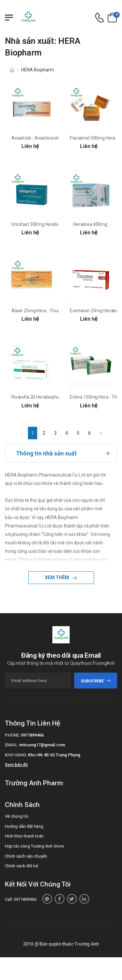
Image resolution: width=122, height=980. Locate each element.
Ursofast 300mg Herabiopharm (43, 224)
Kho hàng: (16, 755)
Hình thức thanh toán (24, 836)
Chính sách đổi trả (21, 866)
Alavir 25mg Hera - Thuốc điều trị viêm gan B (56, 311)
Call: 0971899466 (21, 899)
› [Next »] (101, 433)
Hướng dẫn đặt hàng (24, 826)
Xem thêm (57, 577)
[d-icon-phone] (100, 18)
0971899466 (32, 735)
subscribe (96, 681)
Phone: (12, 735)
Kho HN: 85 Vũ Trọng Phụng (54, 755)
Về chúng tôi (17, 816)
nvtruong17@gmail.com (42, 745)
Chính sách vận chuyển (26, 856)
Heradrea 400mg (90, 224)
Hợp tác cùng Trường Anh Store (34, 846)
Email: (12, 745)
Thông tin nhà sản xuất (46, 453)
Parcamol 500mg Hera (93, 138)
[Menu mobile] (9, 18)
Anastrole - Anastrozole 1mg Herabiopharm (55, 138)
